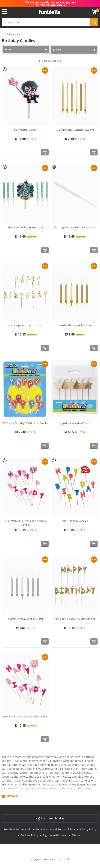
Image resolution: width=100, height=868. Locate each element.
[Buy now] (45, 152)
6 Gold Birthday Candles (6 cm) (75, 325)
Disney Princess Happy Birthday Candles (25, 717)
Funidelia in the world (18, 829)
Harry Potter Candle (25, 130)
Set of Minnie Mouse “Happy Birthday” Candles (25, 523)
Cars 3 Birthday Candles (74, 521)
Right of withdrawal (55, 835)
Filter (8, 50)
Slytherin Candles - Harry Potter (26, 227)
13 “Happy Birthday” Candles (25, 325)
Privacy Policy (88, 829)
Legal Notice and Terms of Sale (55, 829)
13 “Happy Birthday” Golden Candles (75, 619)
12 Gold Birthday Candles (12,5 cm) (75, 130)
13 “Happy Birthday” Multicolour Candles (25, 423)
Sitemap (77, 835)
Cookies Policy (29, 835)
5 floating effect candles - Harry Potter (74, 227)
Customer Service (50, 818)
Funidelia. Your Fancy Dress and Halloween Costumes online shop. (49, 12)
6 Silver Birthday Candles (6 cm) (25, 619)
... (3, 34)
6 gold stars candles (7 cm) (75, 423)
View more (12, 796)
